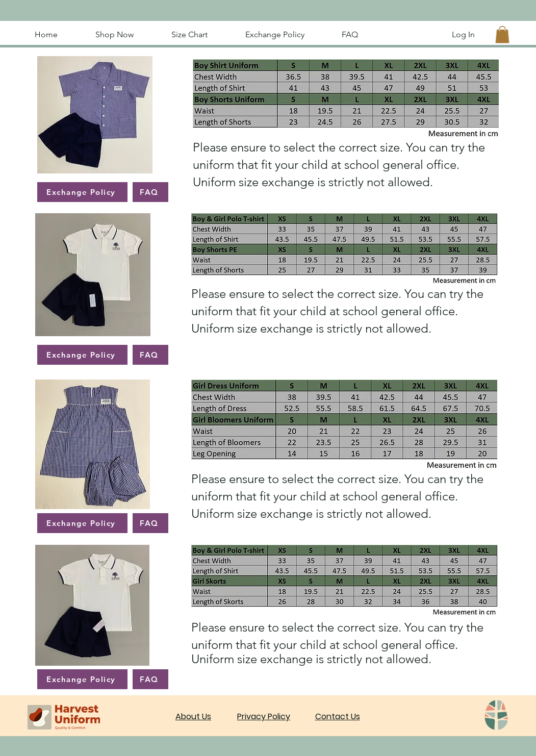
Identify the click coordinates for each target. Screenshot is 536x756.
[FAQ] (150, 192)
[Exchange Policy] (82, 192)
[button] (502, 34)
